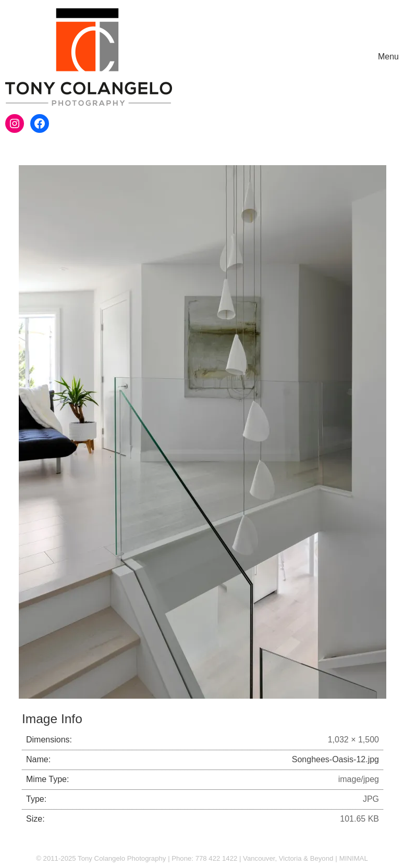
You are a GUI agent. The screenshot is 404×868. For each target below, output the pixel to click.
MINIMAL (354, 858)
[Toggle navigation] (388, 57)
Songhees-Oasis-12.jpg (335, 759)
